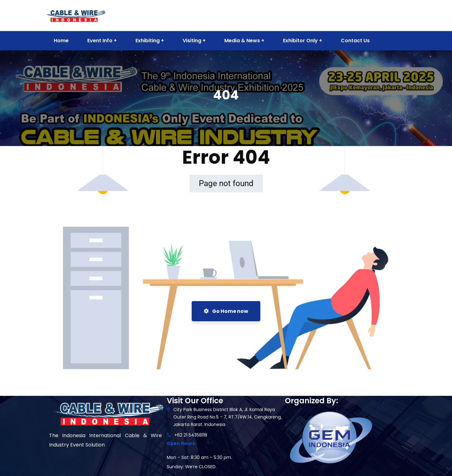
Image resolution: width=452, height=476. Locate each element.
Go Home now (226, 311)
